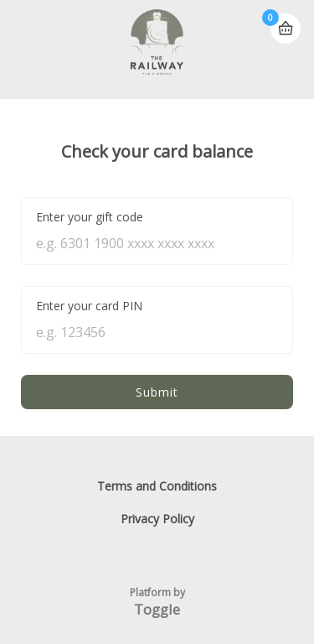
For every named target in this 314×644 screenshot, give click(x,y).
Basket (286, 21)
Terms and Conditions (157, 486)
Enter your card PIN (89, 306)
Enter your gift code (90, 217)
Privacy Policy (157, 519)
